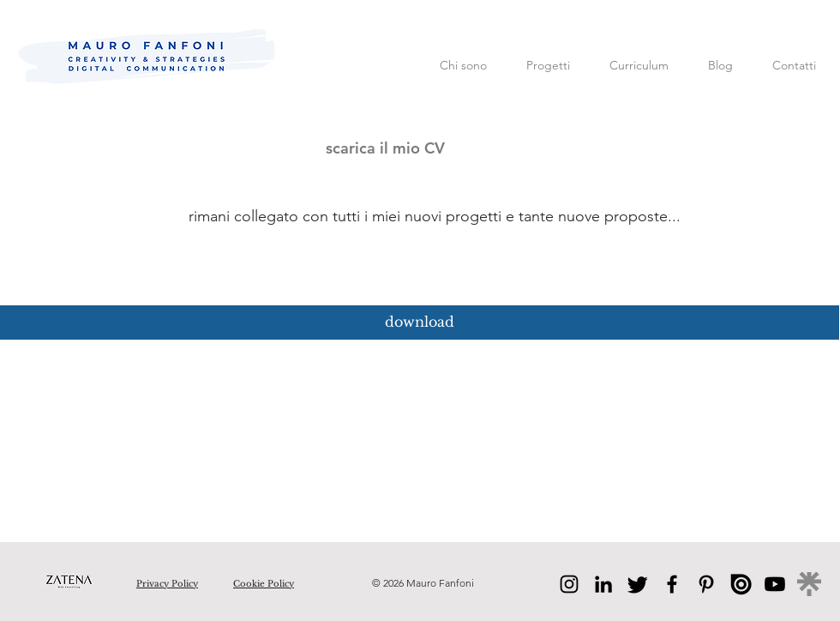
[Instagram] (569, 584)
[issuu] (741, 584)
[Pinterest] (706, 584)
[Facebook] (672, 584)
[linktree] (809, 584)
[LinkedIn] (603, 584)
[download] (420, 323)
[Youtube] (775, 584)
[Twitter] (638, 584)
